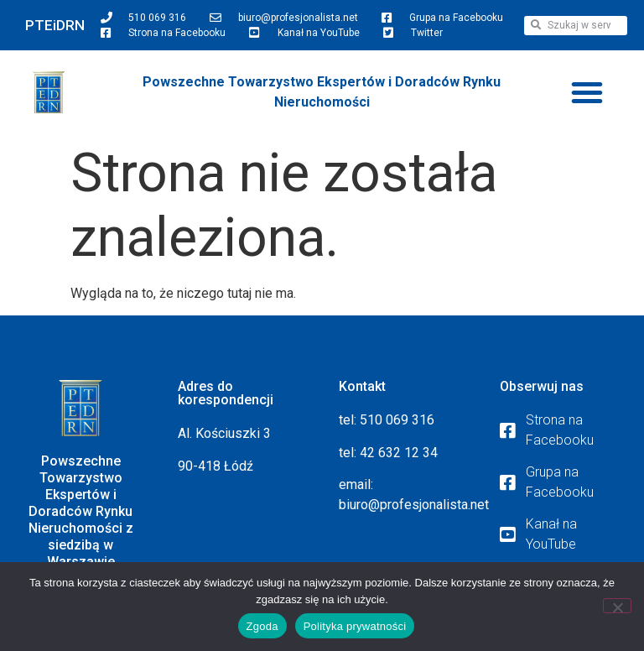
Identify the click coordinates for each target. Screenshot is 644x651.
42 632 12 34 (399, 453)
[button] (587, 92)
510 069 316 (397, 420)
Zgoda (262, 626)
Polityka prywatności (355, 626)
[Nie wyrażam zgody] (617, 606)
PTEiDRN (55, 25)
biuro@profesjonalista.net (414, 505)
